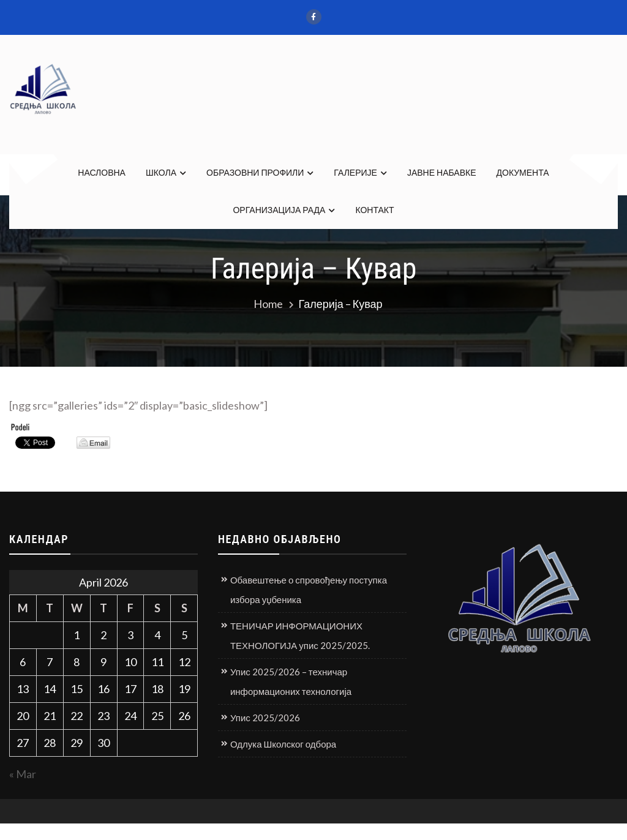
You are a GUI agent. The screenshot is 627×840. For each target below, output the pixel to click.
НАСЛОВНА (102, 172)
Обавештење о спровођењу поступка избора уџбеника (309, 590)
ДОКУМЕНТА (523, 172)
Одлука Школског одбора (283, 744)
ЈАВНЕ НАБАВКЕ (442, 172)
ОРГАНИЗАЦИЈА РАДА (279, 210)
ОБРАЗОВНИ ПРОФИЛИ (255, 172)
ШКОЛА (161, 172)
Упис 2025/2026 (265, 718)
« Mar (23, 774)
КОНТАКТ (374, 210)
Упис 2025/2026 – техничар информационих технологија (291, 681)
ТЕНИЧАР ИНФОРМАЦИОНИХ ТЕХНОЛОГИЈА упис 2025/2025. (300, 636)
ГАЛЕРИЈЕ (355, 172)
